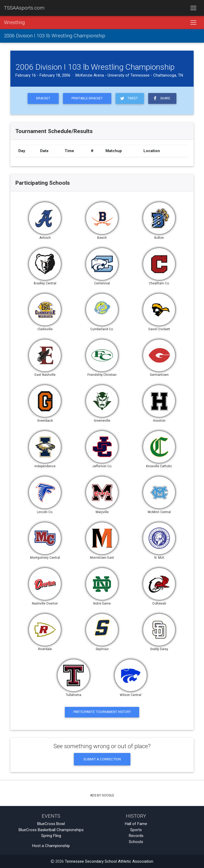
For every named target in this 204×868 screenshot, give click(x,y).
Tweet (129, 98)
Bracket (43, 98)
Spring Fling (51, 836)
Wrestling (14, 23)
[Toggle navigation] (193, 8)
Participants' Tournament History (102, 712)
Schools (136, 842)
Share (161, 98)
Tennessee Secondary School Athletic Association (109, 861)
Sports (136, 830)
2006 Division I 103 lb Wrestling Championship (55, 36)
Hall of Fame (136, 824)
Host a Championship (51, 846)
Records (136, 836)
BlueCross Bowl (51, 824)
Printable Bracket (87, 98)
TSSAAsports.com (24, 8)
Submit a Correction (102, 759)
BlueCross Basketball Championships (51, 830)
